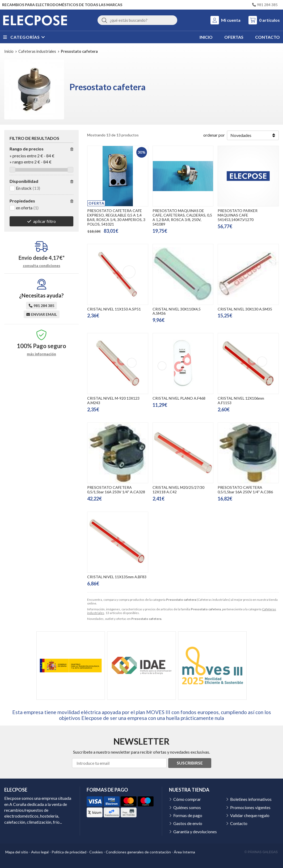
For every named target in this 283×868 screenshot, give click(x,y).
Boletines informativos (251, 799)
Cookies (96, 852)
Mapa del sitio (17, 852)
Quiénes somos (187, 807)
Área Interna (184, 852)
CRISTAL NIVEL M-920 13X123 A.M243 (113, 400)
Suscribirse (190, 763)
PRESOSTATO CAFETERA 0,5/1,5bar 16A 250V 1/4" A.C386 (245, 490)
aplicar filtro (45, 221)
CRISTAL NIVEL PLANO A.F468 (179, 398)
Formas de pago (188, 815)
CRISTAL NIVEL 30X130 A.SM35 (245, 309)
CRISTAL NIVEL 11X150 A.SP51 (114, 309)
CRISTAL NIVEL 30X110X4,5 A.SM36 (177, 311)
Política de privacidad (69, 852)
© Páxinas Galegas (261, 852)
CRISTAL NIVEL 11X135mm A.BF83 (117, 577)
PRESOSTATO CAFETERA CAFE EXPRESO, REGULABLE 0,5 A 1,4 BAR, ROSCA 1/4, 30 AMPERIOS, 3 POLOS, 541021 (116, 217)
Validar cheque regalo (250, 815)
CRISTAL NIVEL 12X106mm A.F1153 (241, 400)
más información (41, 354)
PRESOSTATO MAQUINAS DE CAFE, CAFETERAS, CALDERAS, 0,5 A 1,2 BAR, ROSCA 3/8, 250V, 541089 (182, 217)
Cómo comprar (187, 799)
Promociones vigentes (250, 807)
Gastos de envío (188, 823)
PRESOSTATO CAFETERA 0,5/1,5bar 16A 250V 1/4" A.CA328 (116, 490)
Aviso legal (40, 852)
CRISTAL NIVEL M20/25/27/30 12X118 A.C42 (178, 490)
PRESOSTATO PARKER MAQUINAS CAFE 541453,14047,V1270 (238, 215)
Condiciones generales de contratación (138, 852)
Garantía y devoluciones (195, 832)
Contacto (239, 823)
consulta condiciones (42, 266)
